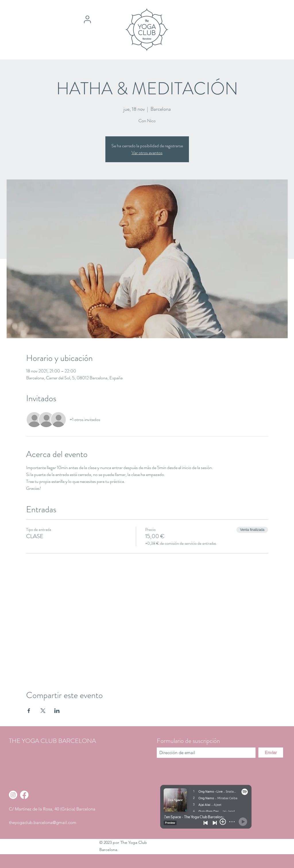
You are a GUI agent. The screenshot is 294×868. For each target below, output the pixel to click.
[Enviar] (271, 753)
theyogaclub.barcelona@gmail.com (43, 822)
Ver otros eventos (147, 153)
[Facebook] (24, 795)
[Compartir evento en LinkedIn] (57, 711)
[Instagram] (13, 795)
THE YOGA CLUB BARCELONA (52, 741)
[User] (87, 19)
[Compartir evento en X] (43, 711)
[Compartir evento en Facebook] (29, 711)
